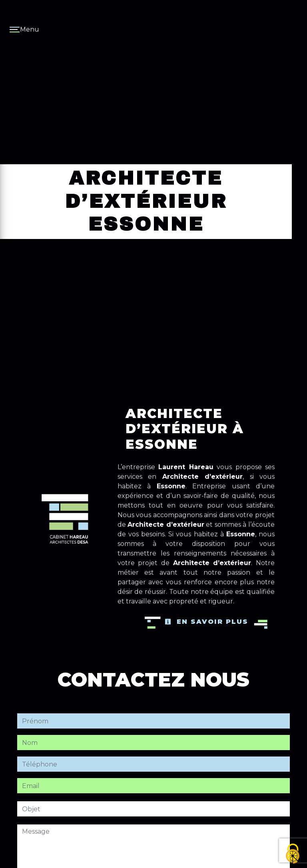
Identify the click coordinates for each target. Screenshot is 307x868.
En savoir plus (206, 622)
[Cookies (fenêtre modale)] (293, 854)
